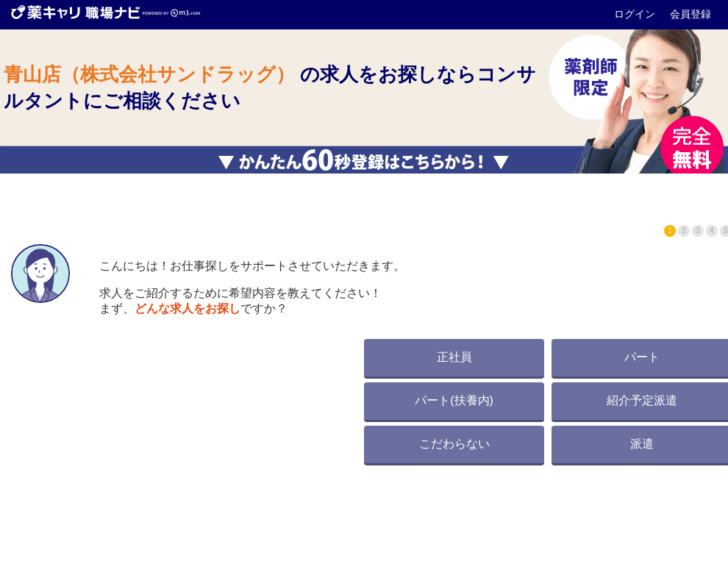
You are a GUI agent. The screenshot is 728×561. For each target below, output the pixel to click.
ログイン (636, 14)
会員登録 (690, 14)
